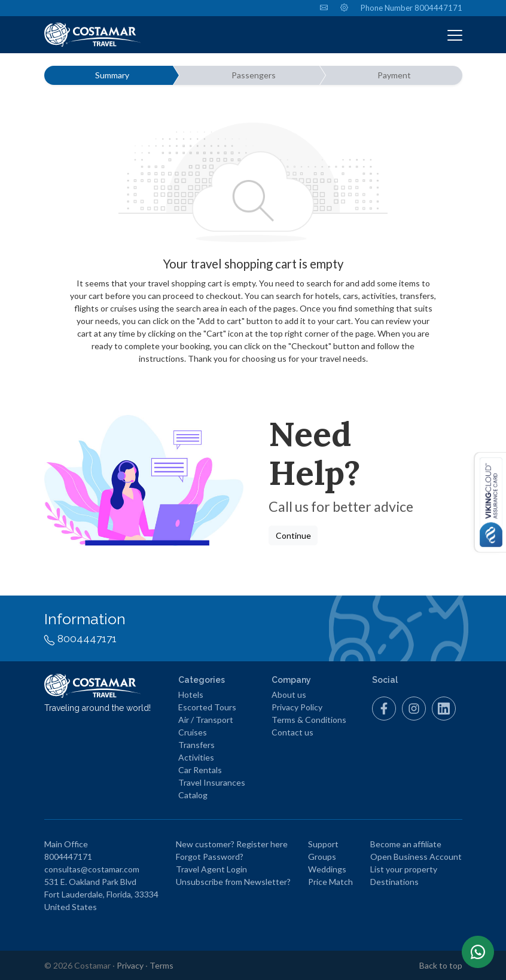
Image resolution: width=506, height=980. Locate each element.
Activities (196, 757)
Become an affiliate (406, 844)
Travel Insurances (212, 782)
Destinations (394, 882)
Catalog (193, 795)
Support (323, 844)
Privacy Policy (297, 707)
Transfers (196, 745)
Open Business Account (416, 857)
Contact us (292, 732)
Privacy (130, 965)
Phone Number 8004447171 (411, 8)
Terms (161, 965)
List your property (404, 869)
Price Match (330, 882)
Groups (322, 857)
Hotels (191, 694)
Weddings (327, 869)
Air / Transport (206, 720)
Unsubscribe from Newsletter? (233, 882)
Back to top (441, 965)
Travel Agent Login (211, 869)
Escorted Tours (207, 707)
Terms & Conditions (309, 720)
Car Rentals (200, 770)
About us (289, 694)
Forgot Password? (210, 857)
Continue (293, 535)
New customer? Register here (232, 844)
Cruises (193, 732)
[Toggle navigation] (455, 35)
